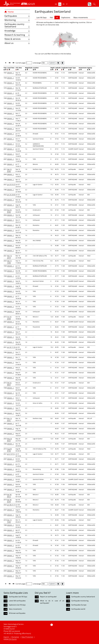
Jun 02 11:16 (11, 347)
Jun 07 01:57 (11, 185)
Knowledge (17, 31)
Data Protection (27, 637)
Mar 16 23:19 (9, 257)
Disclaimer (15, 637)
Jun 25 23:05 (11, 195)
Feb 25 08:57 (9, 384)
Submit (52, 63)
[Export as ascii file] (62, 63)
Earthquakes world (78, 609)
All (57, 17)
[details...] (10, 73)
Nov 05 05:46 (9, 211)
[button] (12, 3)
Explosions (66, 17)
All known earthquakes (17, 613)
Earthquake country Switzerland (17, 25)
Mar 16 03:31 (9, 419)
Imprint (6, 637)
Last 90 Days (42, 17)
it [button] (67, 4)
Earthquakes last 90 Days (18, 597)
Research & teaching (17, 35)
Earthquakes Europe (79, 605)
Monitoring (17, 20)
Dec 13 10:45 (9, 521)
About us (17, 43)
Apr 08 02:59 (9, 501)
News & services (17, 39)
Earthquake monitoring (80, 601)
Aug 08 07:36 (9, 450)
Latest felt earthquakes (17, 601)
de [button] (56, 4)
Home (9, 12)
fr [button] (64, 4)
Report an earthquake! (48, 597)
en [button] (60, 4)
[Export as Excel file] (58, 63)
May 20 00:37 (9, 440)
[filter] (6, 70)
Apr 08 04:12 (9, 496)
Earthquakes (17, 16)
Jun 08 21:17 (11, 505)
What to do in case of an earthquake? (52, 602)
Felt (51, 17)
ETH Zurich (13, 639)
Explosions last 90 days (17, 605)
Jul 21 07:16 (11, 454)
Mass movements (81, 17)
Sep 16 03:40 (9, 170)
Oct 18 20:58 (9, 318)
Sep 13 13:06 (9, 262)
